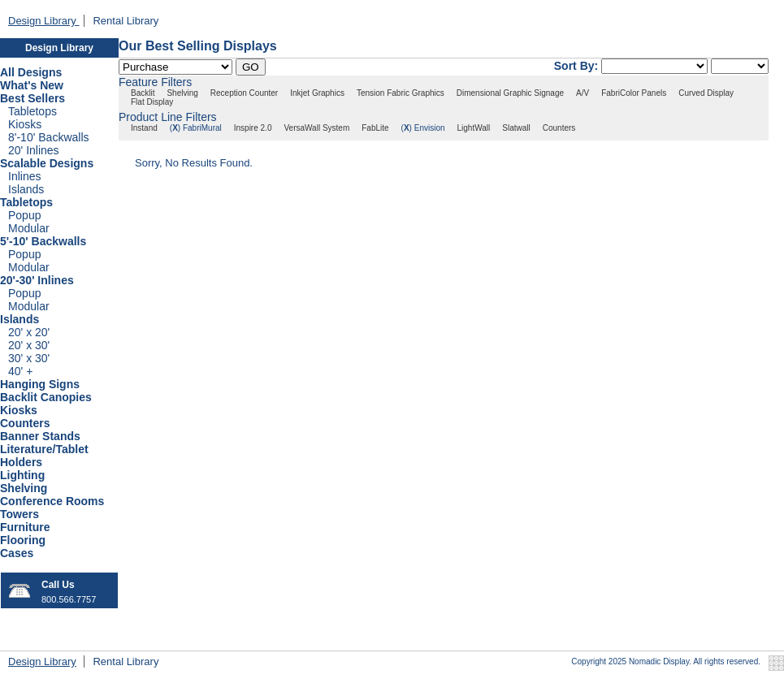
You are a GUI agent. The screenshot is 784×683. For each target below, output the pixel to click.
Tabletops (32, 111)
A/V (583, 93)
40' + (20, 371)
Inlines (24, 176)
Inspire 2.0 (253, 128)
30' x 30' (29, 358)
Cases (17, 553)
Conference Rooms (52, 501)
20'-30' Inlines (37, 280)
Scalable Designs (47, 163)
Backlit (143, 93)
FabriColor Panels (634, 93)
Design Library (43, 21)
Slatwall (516, 128)
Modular (29, 228)
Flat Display (152, 102)
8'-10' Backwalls (49, 137)
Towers (19, 514)
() (175, 128)
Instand (144, 128)
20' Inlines (34, 150)
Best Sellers (32, 98)
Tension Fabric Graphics (401, 93)
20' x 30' (29, 345)
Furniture (25, 527)
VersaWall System (316, 128)
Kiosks (25, 124)
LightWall (474, 128)
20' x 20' (29, 332)
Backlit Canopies (46, 397)
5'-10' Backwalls (43, 241)
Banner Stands (40, 436)
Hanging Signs (40, 384)
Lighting (22, 475)
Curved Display (706, 93)
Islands (26, 189)
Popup (24, 215)
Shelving (24, 488)
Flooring (23, 540)
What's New (32, 85)
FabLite (375, 128)
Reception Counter (244, 93)
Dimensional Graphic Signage (510, 93)
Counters (25, 423)
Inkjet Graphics (317, 93)
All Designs (31, 72)
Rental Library (126, 21)
